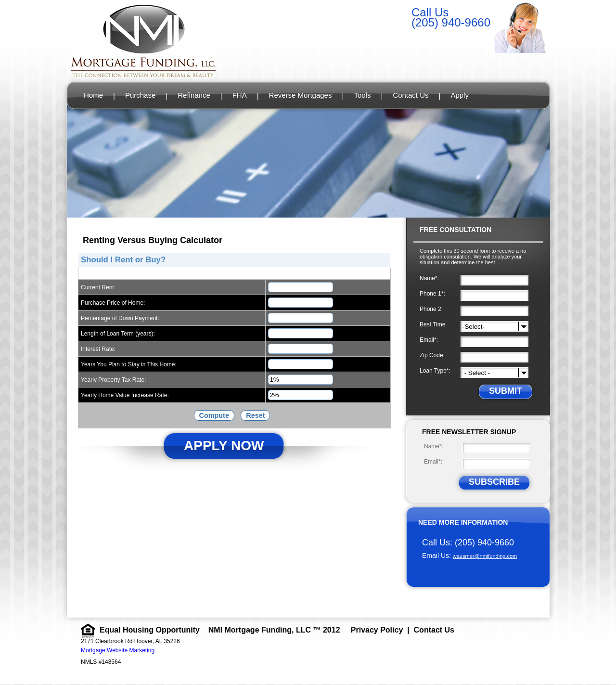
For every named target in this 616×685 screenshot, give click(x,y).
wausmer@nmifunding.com (485, 556)
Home (93, 95)
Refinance (194, 95)
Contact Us (411, 95)
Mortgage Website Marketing (118, 650)
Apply (460, 95)
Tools (362, 95)
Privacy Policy (377, 630)
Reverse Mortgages (301, 95)
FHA (240, 95)
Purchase (140, 95)
